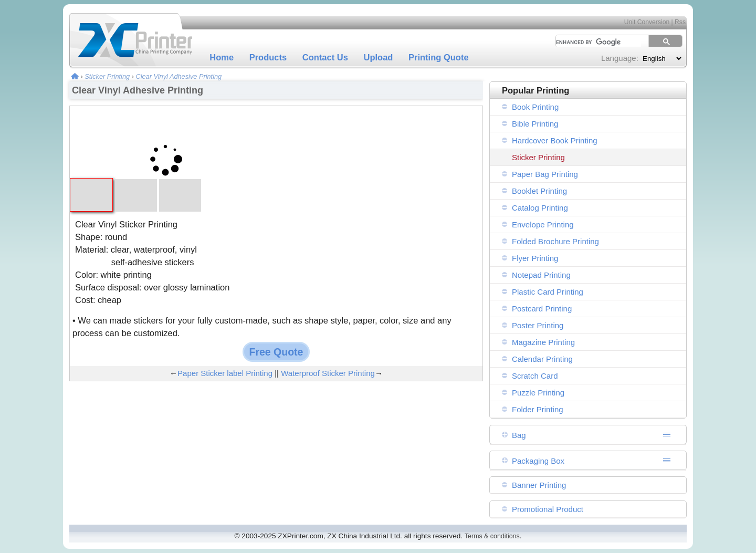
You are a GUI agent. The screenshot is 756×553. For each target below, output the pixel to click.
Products (268, 57)
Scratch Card (535, 376)
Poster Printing (538, 325)
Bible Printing (535, 124)
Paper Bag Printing (545, 174)
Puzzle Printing (538, 393)
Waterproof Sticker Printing (328, 373)
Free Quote (276, 352)
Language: (620, 58)
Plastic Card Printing (548, 292)
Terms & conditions (492, 536)
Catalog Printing (540, 208)
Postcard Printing (542, 309)
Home (222, 57)
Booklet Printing (539, 191)
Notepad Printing (541, 275)
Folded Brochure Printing (555, 241)
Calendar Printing (542, 359)
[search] (595, 42)
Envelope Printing (543, 225)
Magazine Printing (543, 342)
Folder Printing (538, 409)
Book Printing (535, 107)
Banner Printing (539, 485)
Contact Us (325, 57)
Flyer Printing (535, 258)
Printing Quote (439, 57)
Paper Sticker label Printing (225, 373)
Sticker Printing (107, 76)
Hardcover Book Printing (555, 140)
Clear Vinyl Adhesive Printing (178, 76)
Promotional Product (548, 509)
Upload (379, 57)
